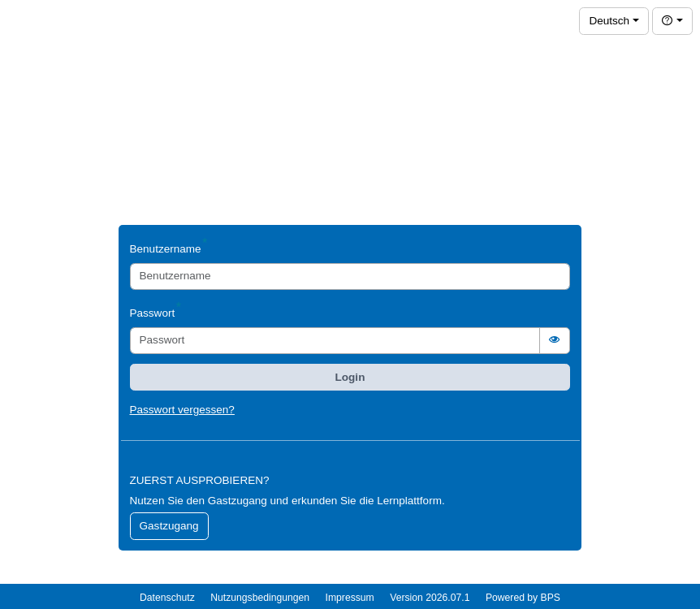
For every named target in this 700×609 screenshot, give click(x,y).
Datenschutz (167, 598)
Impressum (350, 598)
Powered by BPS (523, 598)
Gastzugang (169, 526)
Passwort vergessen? (182, 410)
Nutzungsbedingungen (260, 598)
